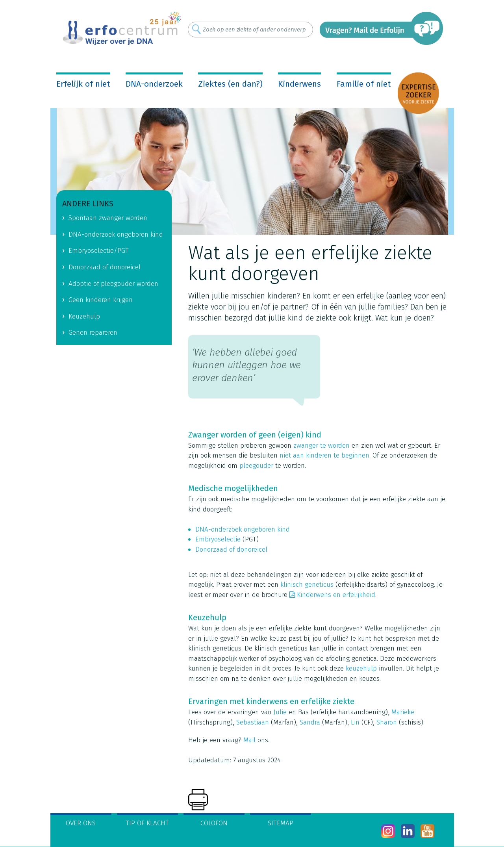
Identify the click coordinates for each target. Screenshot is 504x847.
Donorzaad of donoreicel (232, 550)
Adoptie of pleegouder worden (113, 284)
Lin (355, 722)
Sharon (387, 722)
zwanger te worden (321, 446)
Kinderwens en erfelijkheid (336, 595)
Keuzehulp (84, 316)
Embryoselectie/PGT (99, 251)
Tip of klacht (147, 823)
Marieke (403, 712)
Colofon (214, 823)
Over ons (81, 823)
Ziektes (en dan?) (230, 84)
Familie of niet (364, 84)
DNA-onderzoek (154, 84)
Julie (280, 712)
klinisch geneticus (307, 585)
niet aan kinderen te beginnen (324, 455)
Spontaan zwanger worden (108, 218)
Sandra (310, 722)
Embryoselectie (218, 539)
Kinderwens (299, 84)
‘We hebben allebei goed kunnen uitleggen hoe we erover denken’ (246, 365)
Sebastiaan (253, 722)
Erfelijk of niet (83, 84)
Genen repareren (93, 333)
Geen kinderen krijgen (101, 300)
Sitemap (281, 823)
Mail (249, 740)
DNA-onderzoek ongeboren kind (243, 529)
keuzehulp (361, 668)
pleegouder (256, 466)
